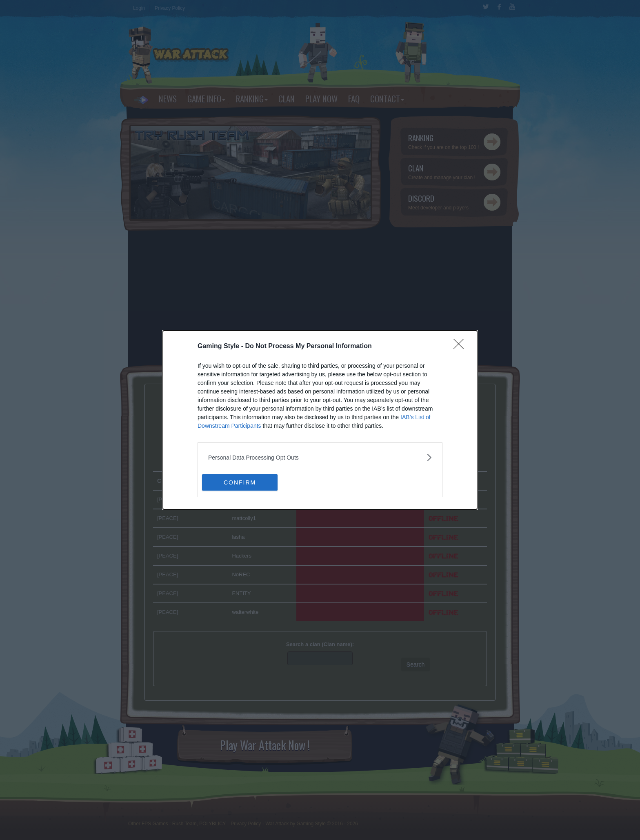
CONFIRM (241, 482)
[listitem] (320, 457)
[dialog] (320, 420)
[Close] (461, 347)
